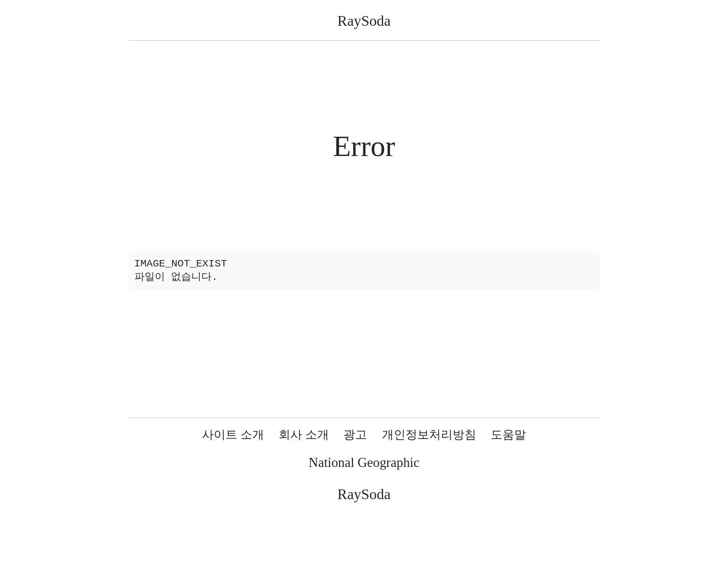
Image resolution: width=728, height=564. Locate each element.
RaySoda (364, 21)
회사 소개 (304, 435)
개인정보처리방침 (429, 435)
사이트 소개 (233, 435)
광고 (355, 435)
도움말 (508, 435)
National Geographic (364, 462)
